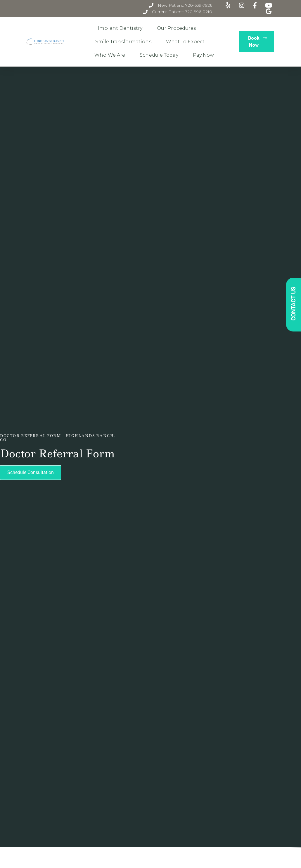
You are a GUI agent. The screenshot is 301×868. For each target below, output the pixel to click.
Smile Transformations (125, 42)
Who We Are (111, 55)
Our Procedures (178, 28)
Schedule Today (160, 55)
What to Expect (187, 42)
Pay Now (204, 55)
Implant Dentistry (122, 28)
